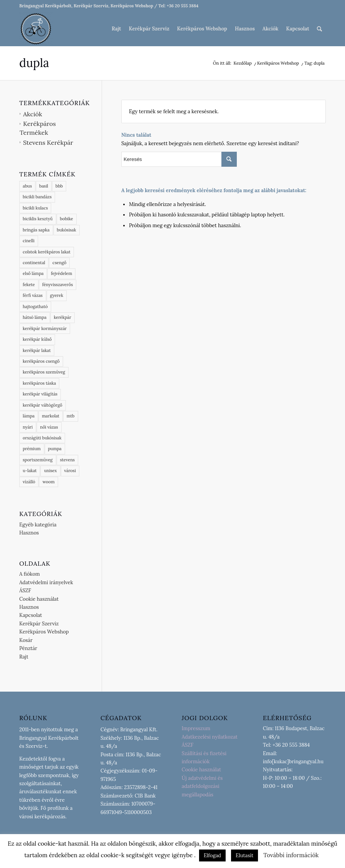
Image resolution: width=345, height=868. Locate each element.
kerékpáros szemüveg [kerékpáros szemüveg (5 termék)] (44, 372)
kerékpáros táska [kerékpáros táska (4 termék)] (39, 383)
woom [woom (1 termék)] (48, 482)
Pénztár (28, 648)
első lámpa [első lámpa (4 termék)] (33, 273)
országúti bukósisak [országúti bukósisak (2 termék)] (42, 438)
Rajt (24, 657)
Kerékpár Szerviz (39, 624)
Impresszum (196, 728)
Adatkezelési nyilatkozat (210, 737)
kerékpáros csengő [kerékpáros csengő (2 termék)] (41, 361)
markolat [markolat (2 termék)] (51, 416)
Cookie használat (39, 599)
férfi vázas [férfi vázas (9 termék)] (33, 295)
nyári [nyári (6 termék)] (28, 427)
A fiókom (29, 574)
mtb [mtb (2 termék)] (70, 416)
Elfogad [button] (212, 855)
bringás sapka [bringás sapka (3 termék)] (36, 230)
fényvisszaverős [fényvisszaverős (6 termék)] (58, 285)
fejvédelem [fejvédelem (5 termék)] (61, 273)
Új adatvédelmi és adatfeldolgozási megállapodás (202, 786)
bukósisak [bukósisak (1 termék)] (67, 230)
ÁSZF (25, 591)
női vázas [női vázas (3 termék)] (49, 427)
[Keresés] (319, 29)
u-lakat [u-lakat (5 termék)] (30, 471)
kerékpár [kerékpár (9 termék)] (63, 317)
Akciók (33, 114)
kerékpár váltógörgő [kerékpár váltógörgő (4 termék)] (43, 405)
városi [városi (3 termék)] (70, 471)
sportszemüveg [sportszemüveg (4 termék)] (38, 460)
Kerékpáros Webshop (44, 632)
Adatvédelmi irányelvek (46, 582)
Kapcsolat (31, 615)
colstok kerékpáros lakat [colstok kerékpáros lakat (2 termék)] (47, 252)
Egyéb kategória (38, 525)
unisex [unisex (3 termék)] (50, 471)
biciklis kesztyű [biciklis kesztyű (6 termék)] (38, 219)
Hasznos (29, 533)
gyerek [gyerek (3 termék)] (57, 295)
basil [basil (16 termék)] (44, 186)
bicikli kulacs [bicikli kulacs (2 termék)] (35, 208)
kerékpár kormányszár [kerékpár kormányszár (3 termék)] (45, 328)
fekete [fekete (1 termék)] (29, 285)
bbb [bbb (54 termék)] (59, 186)
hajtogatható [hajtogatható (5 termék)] (35, 307)
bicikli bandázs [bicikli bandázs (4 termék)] (37, 197)
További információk (291, 855)
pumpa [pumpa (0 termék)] (55, 449)
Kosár (26, 640)
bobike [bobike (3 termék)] (67, 219)
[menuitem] (116, 29)
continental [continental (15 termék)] (34, 263)
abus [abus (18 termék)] (27, 186)
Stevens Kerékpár (48, 142)
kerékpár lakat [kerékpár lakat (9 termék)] (37, 350)
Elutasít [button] (245, 855)
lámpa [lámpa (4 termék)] (29, 416)
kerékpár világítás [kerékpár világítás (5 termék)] (40, 394)
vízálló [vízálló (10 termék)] (29, 482)
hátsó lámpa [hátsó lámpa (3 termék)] (35, 317)
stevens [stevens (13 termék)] (68, 460)
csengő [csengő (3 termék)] (59, 263)
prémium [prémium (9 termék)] (32, 449)
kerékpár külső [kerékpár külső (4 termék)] (37, 339)
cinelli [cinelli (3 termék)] (29, 241)
